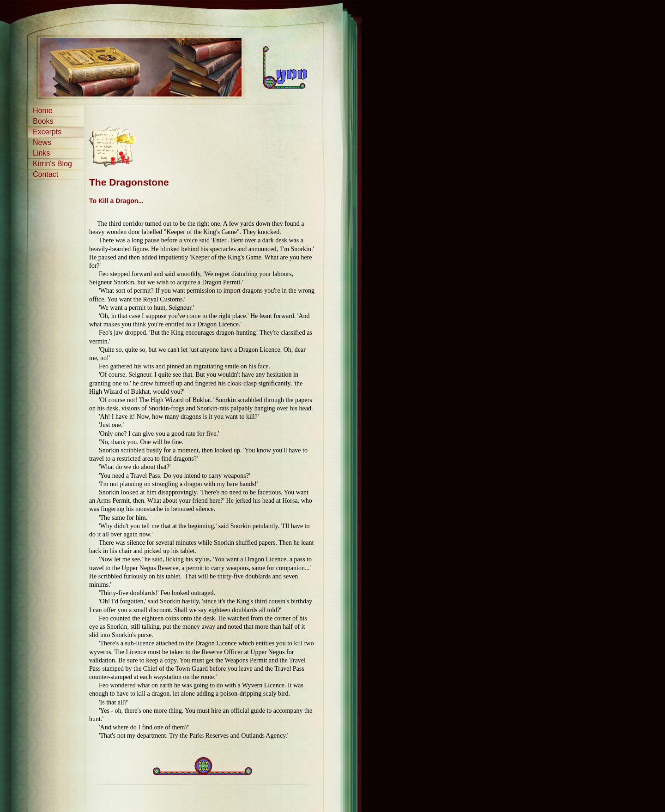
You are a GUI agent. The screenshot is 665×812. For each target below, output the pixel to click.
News (42, 142)
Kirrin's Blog (52, 164)
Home (43, 111)
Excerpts (47, 132)
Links (41, 153)
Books (43, 121)
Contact (45, 174)
